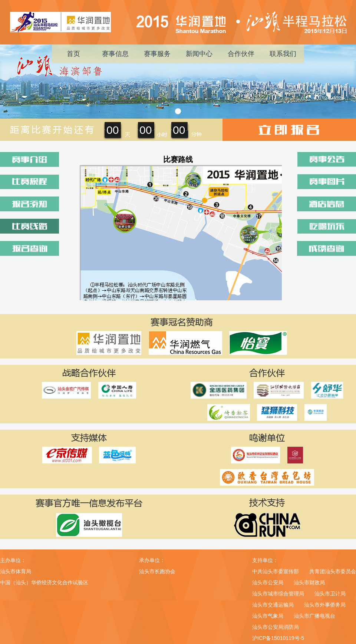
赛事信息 (115, 54)
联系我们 (283, 54)
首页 (73, 54)
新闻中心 (199, 54)
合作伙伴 (241, 54)
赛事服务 (157, 54)
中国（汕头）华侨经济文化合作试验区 (44, 582)
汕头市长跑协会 (157, 571)
